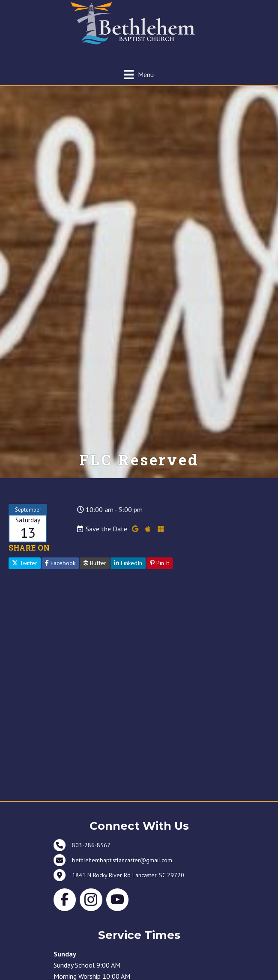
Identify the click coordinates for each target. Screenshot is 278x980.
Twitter (25, 563)
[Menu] (139, 74)
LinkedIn (128, 563)
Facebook (60, 563)
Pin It (160, 563)
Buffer (95, 563)
